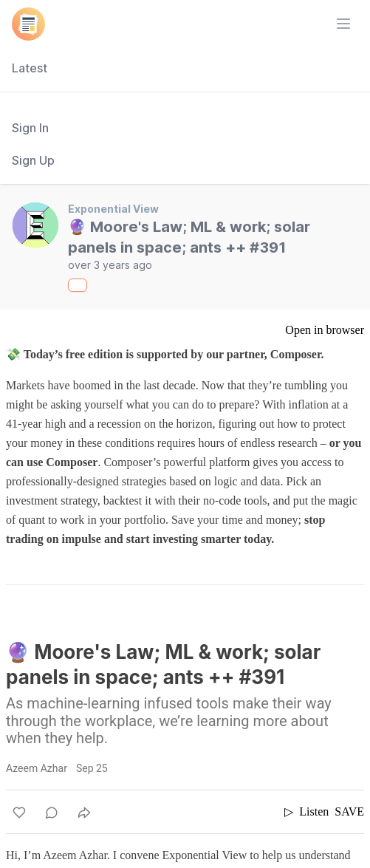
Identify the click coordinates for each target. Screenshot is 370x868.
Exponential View (113, 209)
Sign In (30, 128)
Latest (30, 68)
